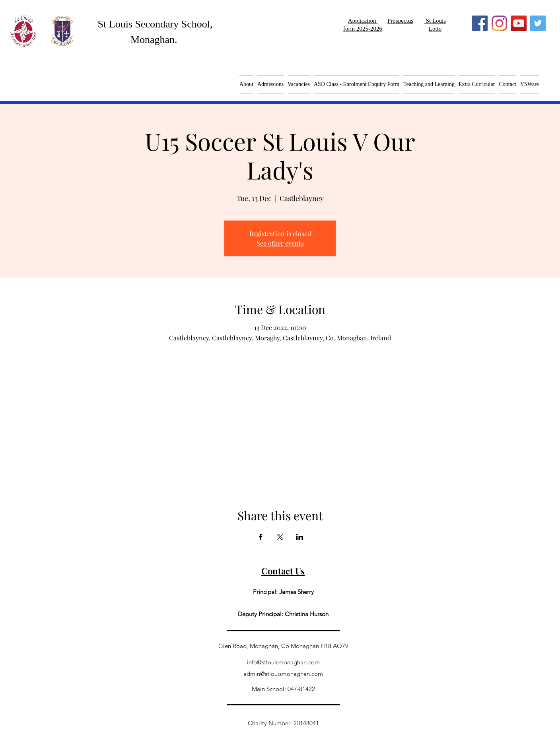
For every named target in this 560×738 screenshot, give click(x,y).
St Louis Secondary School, (155, 24)
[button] (299, 84)
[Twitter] (538, 23)
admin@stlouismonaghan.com (283, 674)
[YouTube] (519, 23)
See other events (280, 243)
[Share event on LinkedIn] (300, 537)
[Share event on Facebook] (261, 537)
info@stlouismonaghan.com (283, 662)
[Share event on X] (280, 537)
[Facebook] (480, 23)
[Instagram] (499, 23)
